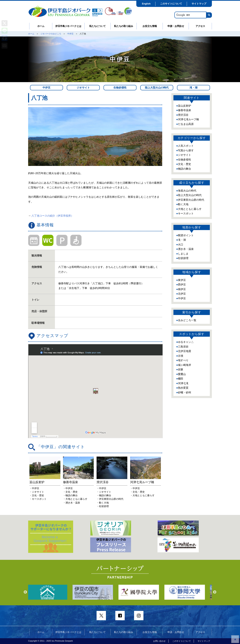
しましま (183, 254)
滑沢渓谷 (183, 115)
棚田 (181, 379)
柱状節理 (183, 258)
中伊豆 (70, 34)
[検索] (190, 15)
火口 (181, 244)
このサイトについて (171, 4)
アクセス (200, 26)
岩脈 (181, 369)
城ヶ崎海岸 (184, 365)
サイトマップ (199, 4)
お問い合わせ (159, 641)
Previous (25, 592)
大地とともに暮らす (190, 209)
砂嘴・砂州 (184, 392)
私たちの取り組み (123, 26)
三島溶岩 (183, 347)
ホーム (41, 26)
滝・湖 (193, 88)
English (146, 4)
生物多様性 (120, 88)
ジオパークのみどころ (51, 34)
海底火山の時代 (187, 191)
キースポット (186, 213)
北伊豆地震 (184, 351)
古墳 (181, 356)
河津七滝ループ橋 (188, 119)
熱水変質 (183, 388)
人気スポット (186, 146)
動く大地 (183, 204)
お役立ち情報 (150, 26)
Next (215, 592)
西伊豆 (182, 284)
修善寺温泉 (184, 110)
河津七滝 (183, 383)
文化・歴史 (184, 164)
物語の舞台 (184, 169)
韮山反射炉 (184, 106)
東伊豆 (182, 280)
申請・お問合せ (176, 26)
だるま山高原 (186, 124)
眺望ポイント (186, 235)
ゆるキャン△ (186, 342)
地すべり (183, 360)
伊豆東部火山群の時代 (191, 200)
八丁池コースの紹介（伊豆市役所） (52, 216)
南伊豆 (182, 289)
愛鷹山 (182, 374)
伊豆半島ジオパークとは (68, 26)
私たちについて (98, 26)
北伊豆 (182, 294)
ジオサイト (83, 88)
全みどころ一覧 (187, 320)
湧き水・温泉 (186, 249)
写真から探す (186, 150)
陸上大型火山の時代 (157, 88)
